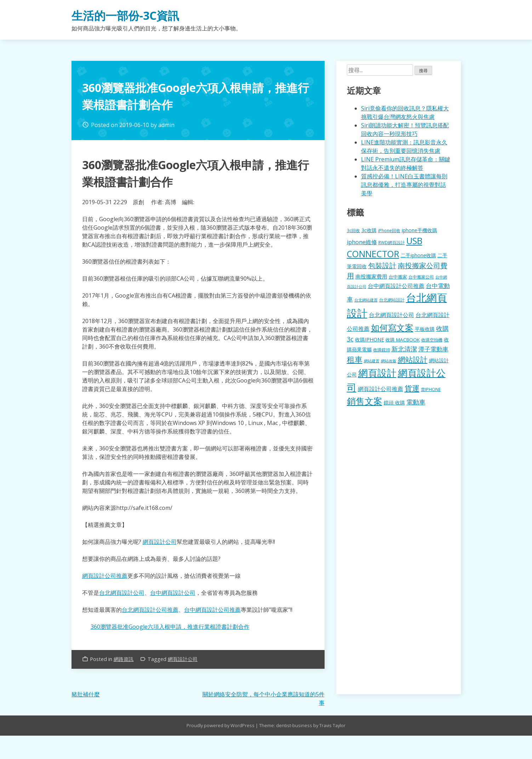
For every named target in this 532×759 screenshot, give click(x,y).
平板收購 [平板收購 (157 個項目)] (425, 329)
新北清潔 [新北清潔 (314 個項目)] (404, 349)
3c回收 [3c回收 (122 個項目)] (353, 230)
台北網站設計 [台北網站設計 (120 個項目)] (392, 300)
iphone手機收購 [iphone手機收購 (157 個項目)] (419, 230)
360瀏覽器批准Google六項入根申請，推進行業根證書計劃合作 (170, 627)
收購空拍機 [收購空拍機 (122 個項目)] (432, 340)
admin (166, 125)
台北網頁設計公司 (122, 593)
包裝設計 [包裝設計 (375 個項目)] (382, 266)
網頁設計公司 (160, 542)
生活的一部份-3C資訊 (125, 15)
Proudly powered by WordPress (221, 725)
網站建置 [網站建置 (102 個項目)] (372, 361)
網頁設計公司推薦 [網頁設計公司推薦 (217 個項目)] (381, 389)
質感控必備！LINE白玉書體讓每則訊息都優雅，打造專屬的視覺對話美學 (404, 185)
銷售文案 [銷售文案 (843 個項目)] (365, 401)
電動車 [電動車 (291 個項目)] (416, 402)
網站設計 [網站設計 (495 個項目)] (413, 359)
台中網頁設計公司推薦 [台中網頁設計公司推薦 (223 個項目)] (396, 286)
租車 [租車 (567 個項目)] (355, 359)
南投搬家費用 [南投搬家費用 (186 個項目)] (371, 276)
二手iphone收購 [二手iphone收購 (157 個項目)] (418, 255)
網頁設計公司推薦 (105, 576)
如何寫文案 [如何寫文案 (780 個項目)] (392, 327)
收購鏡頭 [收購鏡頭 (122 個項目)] (382, 350)
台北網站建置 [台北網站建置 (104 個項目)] (366, 300)
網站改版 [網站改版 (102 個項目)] (389, 361)
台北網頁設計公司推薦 (150, 610)
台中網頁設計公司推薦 (212, 610)
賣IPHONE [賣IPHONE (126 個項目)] (431, 389)
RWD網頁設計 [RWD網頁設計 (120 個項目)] (392, 242)
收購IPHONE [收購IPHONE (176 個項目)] (370, 340)
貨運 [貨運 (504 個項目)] (412, 388)
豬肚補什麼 (86, 694)
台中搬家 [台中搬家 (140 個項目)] (398, 277)
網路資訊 (124, 659)
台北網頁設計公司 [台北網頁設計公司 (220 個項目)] (391, 315)
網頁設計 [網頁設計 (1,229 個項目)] (377, 373)
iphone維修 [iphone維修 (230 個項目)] (362, 242)
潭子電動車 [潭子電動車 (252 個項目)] (433, 349)
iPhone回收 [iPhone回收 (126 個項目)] (389, 231)
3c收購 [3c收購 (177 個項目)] (369, 230)
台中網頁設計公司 (173, 593)
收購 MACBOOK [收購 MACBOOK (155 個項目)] (403, 340)
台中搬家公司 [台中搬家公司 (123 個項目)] (421, 277)
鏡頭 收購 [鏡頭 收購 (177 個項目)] (394, 402)
